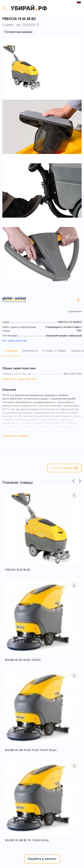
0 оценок (8, 24)
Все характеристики (15, 341)
